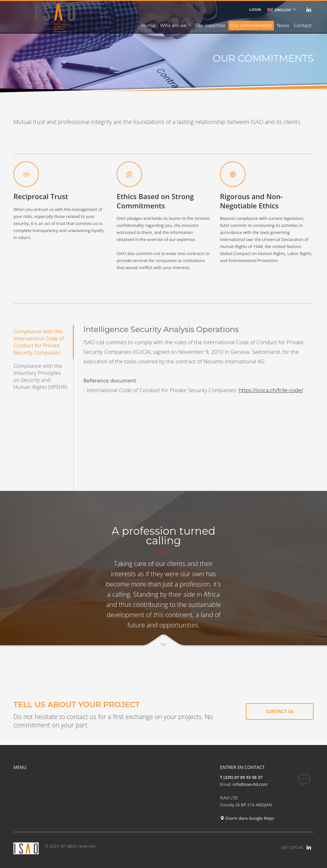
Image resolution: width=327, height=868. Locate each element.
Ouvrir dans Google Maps (247, 818)
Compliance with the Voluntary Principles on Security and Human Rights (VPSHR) (40, 376)
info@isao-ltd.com (250, 784)
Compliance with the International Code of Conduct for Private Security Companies (39, 342)
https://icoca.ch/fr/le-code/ (271, 390)
